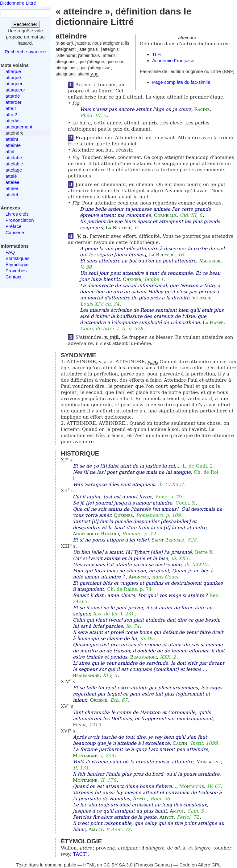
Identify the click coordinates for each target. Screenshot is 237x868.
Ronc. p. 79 (168, 497)
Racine (202, 109)
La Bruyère (119, 228)
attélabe (14, 158)
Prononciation (20, 220)
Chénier (132, 279)
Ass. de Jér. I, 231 (114, 614)
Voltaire (202, 298)
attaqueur (15, 90)
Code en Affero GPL (200, 865)
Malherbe (210, 261)
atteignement (19, 127)
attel (10, 151)
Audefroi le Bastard (96, 534)
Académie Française (173, 61)
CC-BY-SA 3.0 (118, 865)
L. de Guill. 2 (198, 466)
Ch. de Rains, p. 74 (129, 589)
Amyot (140, 799)
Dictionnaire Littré (18, 3)
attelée (12, 182)
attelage (14, 170)
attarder (14, 102)
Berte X (204, 552)
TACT (79, 854)
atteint (12, 139)
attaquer (14, 84)
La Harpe (213, 322)
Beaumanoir (144, 657)
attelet (12, 195)
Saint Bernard (168, 540)
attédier (13, 121)
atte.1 (11, 108)
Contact (14, 277)
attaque (13, 71)
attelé (11, 176)
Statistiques (18, 258)
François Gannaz (153, 865)
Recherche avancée (25, 52)
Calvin (180, 743)
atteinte (13, 145)
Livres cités (17, 214)
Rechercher (25, 24)
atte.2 (11, 114)
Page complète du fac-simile (181, 82)
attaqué (13, 77)
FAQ (10, 252)
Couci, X (185, 503)
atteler (12, 188)
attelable (14, 164)
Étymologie (17, 264)
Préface (14, 226)
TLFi (157, 54)
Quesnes (123, 515)
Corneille (165, 215)
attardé (13, 96)
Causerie (15, 232)
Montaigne (85, 756)
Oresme (98, 700)
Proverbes (16, 271)
